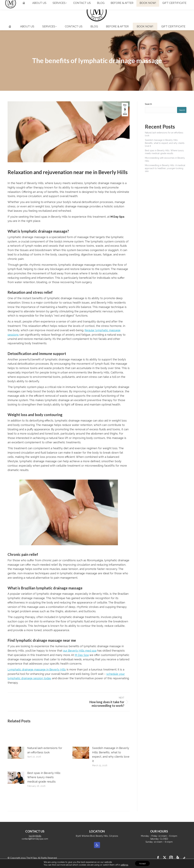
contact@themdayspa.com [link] (42, 3)
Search (148, 109)
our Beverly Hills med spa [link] (80, 656)
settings (124, 865)
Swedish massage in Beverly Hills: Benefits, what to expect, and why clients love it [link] (111, 760)
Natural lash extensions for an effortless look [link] (45, 756)
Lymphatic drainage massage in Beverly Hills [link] (37, 675)
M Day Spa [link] (82, 660)
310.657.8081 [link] (16, 3)
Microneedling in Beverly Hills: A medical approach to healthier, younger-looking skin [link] (165, 174)
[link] (161, 3)
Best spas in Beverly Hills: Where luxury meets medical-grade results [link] (44, 783)
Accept (142, 863)
